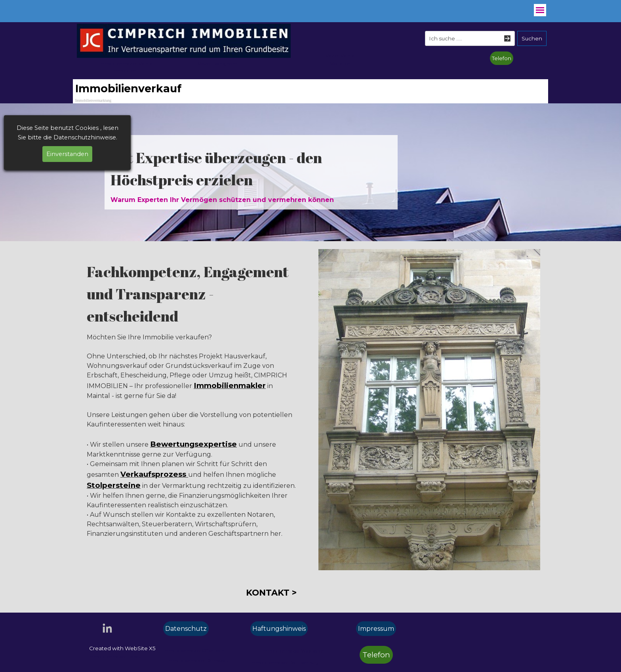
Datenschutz (186, 629)
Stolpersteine (114, 485)
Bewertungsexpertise (193, 444)
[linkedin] (107, 628)
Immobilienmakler (230, 385)
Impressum (376, 629)
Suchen (532, 38)
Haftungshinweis (279, 629)
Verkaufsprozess (154, 474)
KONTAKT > (271, 592)
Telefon (502, 58)
